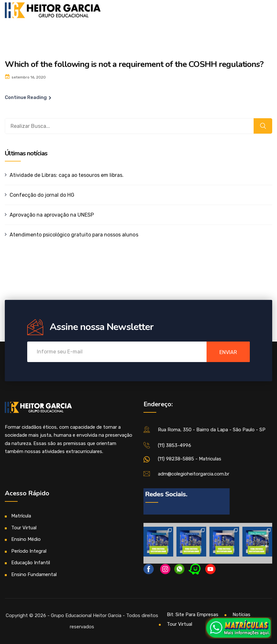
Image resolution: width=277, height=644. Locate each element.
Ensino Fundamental (34, 574)
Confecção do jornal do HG (42, 195)
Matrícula (21, 516)
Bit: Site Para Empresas (193, 615)
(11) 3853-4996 (175, 445)
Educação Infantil (31, 563)
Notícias (241, 615)
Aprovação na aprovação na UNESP (52, 215)
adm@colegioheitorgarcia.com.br (194, 474)
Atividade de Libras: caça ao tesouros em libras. (67, 175)
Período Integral (29, 551)
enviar (228, 352)
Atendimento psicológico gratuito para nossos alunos (74, 235)
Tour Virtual (24, 528)
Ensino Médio (26, 539)
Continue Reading (26, 97)
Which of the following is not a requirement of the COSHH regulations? (134, 64)
